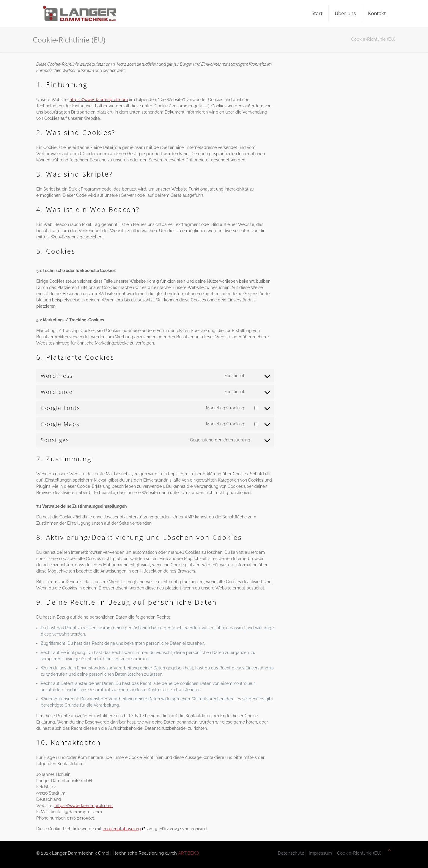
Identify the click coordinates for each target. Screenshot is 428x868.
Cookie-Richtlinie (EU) (359, 853)
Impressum (320, 853)
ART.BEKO (188, 853)
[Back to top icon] (390, 851)
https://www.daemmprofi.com (99, 100)
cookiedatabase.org (122, 829)
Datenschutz (291, 853)
